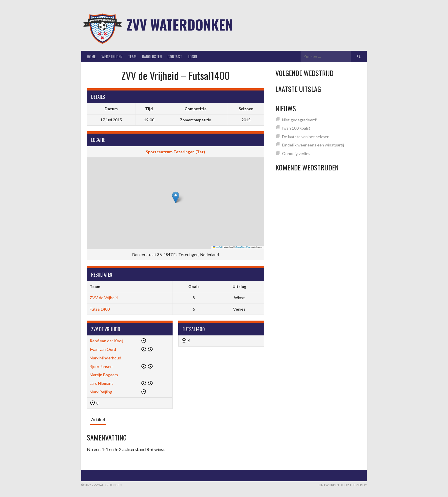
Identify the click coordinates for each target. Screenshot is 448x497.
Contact (175, 56)
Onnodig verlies (296, 153)
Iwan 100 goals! (296, 128)
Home (91, 56)
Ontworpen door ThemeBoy (343, 485)
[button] (176, 197)
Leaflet (217, 247)
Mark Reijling (101, 392)
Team (132, 56)
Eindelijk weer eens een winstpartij (313, 145)
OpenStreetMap (243, 247)
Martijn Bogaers (104, 375)
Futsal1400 (100, 309)
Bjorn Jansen (101, 366)
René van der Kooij (106, 341)
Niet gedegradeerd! (300, 120)
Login (192, 56)
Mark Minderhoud (105, 358)
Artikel (98, 419)
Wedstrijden (112, 56)
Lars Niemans (102, 383)
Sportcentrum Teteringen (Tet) (175, 152)
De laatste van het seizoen (306, 137)
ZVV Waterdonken (180, 24)
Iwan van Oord (103, 349)
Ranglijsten (152, 56)
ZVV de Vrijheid (104, 298)
